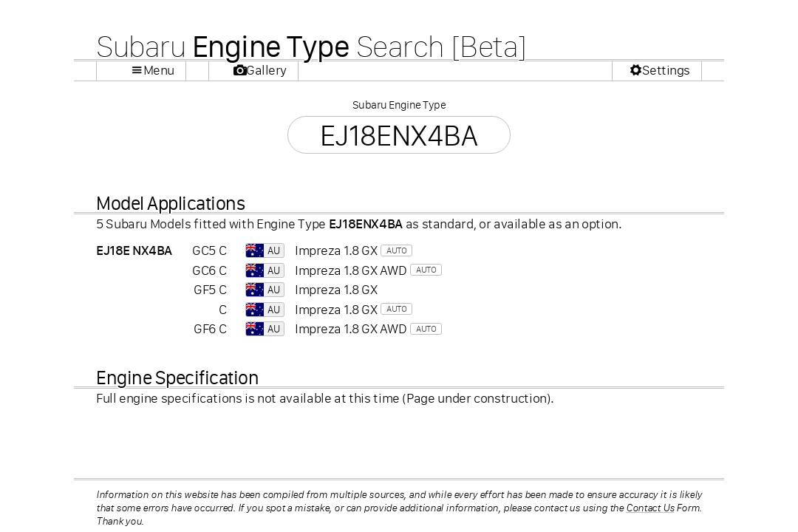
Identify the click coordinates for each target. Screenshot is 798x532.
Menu (159, 70)
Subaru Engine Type (399, 105)
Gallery (266, 70)
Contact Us (650, 508)
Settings (666, 70)
